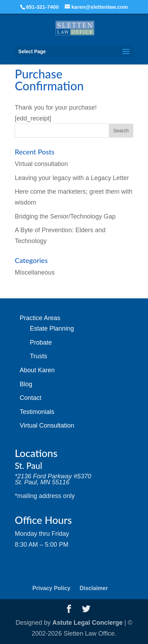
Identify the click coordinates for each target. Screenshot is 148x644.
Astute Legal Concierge (88, 623)
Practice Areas (40, 318)
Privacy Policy (52, 588)
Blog (26, 384)
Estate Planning (52, 328)
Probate (41, 342)
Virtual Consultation (47, 425)
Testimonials (37, 412)
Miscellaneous (35, 272)
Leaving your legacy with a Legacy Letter (72, 178)
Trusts (38, 356)
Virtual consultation (41, 164)
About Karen (37, 370)
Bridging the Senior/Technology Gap (65, 216)
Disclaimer (94, 588)
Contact (30, 398)
